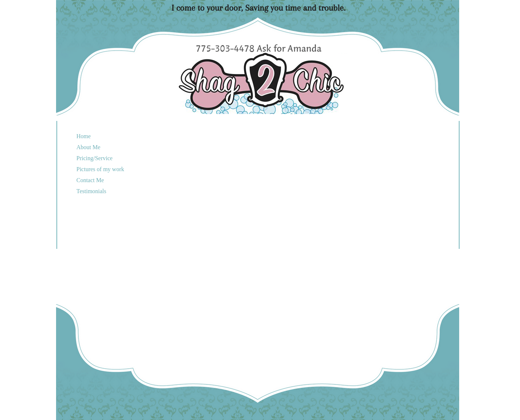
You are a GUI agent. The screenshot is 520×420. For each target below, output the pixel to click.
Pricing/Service (95, 158)
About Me (88, 147)
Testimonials (92, 191)
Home (84, 136)
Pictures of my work (100, 169)
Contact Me (90, 180)
